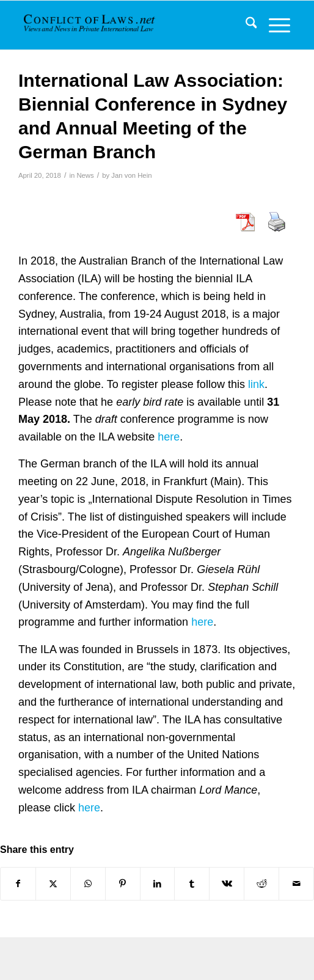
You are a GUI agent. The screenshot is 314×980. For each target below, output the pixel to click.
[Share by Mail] (296, 884)
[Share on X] (53, 884)
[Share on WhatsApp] (88, 884)
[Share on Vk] (227, 884)
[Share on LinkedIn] (158, 884)
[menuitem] (245, 25)
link (256, 384)
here (169, 437)
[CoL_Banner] (90, 25)
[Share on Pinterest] (123, 884)
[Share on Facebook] (18, 884)
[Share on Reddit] (261, 884)
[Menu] (273, 25)
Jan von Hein (131, 175)
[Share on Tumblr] (192, 884)
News (85, 175)
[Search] (245, 25)
